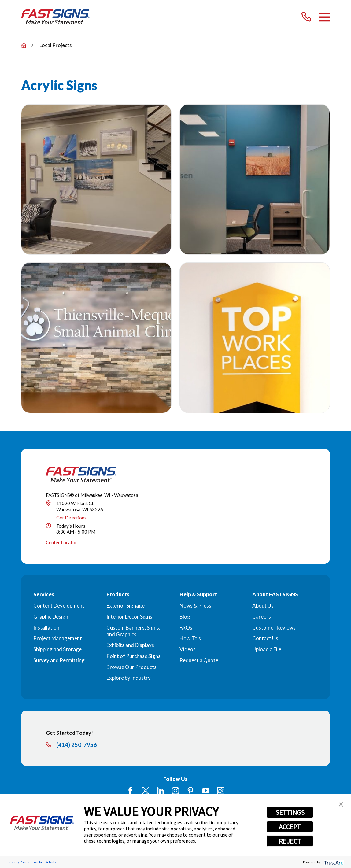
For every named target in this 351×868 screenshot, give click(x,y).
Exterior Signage (126, 606)
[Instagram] (175, 791)
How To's (190, 638)
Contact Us (265, 638)
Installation (46, 628)
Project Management (58, 638)
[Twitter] (146, 791)
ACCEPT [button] (290, 827)
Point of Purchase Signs (133, 656)
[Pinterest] (190, 791)
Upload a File (267, 649)
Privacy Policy (18, 862)
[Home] (55, 17)
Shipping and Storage (57, 649)
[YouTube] (206, 791)
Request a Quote (199, 660)
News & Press (195, 606)
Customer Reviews (274, 628)
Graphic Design (51, 617)
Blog (185, 617)
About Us (263, 606)
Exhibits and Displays (130, 645)
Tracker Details (44, 862)
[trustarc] (333, 862)
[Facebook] (130, 791)
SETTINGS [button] (290, 812)
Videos (188, 649)
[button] (341, 804)
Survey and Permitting (59, 660)
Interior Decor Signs (129, 617)
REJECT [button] (290, 841)
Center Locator (61, 542)
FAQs (186, 628)
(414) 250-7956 (77, 745)
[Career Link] (221, 791)
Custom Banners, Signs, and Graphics (133, 631)
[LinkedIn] (161, 791)
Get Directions (71, 518)
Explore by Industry (129, 678)
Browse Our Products (131, 667)
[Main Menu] (324, 17)
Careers (262, 617)
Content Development (59, 606)
